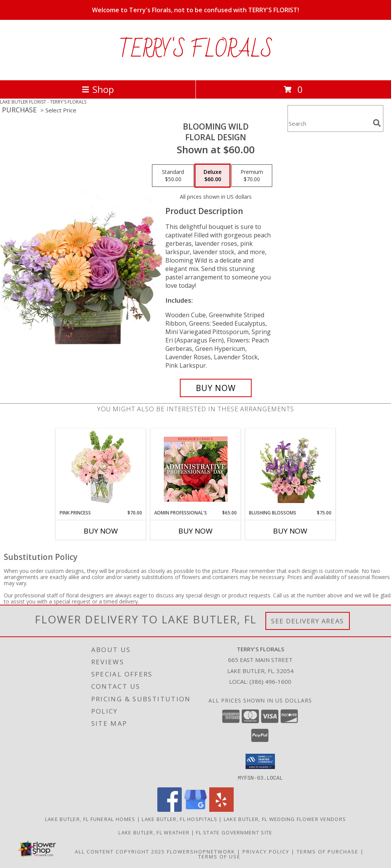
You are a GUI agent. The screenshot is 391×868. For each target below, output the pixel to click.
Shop (98, 89)
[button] (260, 761)
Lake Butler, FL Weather (154, 832)
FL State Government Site (234, 832)
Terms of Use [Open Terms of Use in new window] (219, 856)
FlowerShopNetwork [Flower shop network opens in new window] (201, 851)
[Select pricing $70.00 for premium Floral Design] (252, 176)
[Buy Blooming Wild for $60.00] (216, 388)
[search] (377, 123)
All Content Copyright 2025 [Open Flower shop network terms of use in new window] (120, 851)
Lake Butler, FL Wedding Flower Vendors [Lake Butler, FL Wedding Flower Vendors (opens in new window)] (285, 819)
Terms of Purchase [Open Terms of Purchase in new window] (328, 851)
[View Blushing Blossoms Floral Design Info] (290, 469)
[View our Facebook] (170, 809)
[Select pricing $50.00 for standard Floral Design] (173, 176)
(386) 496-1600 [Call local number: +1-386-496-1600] (270, 681)
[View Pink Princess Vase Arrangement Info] (101, 469)
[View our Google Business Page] (195, 809)
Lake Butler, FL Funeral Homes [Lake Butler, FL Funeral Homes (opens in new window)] (90, 819)
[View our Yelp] (221, 809)
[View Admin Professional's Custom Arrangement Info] (196, 469)
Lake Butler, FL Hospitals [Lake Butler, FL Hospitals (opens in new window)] (179, 819)
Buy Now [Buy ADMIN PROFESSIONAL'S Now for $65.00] (195, 531)
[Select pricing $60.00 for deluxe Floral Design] (212, 176)
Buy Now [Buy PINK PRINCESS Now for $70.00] (101, 531)
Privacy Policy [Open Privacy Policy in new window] (266, 851)
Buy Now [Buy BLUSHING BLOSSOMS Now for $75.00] (290, 531)
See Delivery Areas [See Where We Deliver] (308, 621)
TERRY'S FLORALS (196, 50)
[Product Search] (329, 123)
